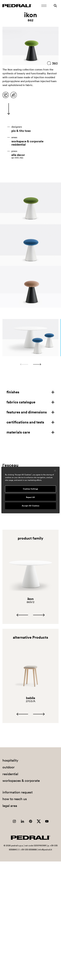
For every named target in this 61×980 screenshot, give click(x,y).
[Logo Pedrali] (17, 6)
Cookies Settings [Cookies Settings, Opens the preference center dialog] (30, 489)
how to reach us (15, 799)
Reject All (30, 497)
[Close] (55, 471)
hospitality (10, 760)
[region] (30, 490)
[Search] (55, 6)
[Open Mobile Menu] (44, 6)
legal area (10, 806)
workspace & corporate (27, 141)
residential (19, 145)
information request (17, 792)
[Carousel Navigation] (30, 364)
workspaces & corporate (21, 781)
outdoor (9, 767)
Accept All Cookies (30, 506)
